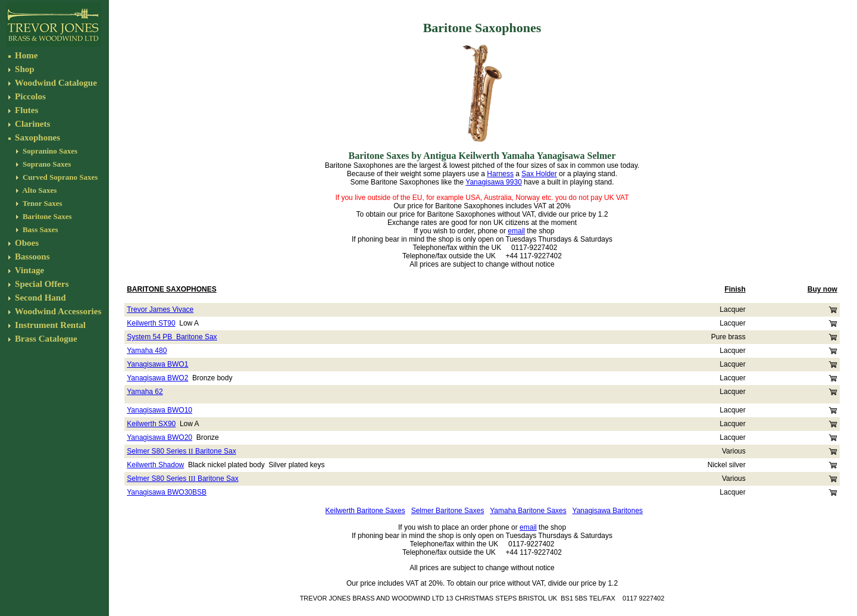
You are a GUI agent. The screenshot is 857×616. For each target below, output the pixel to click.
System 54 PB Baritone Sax (172, 337)
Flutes (25, 110)
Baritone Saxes (46, 216)
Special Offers (42, 284)
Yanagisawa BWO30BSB (167, 492)
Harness (500, 174)
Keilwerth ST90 (151, 323)
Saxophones (36, 137)
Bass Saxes (40, 229)
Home (25, 55)
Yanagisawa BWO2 (157, 378)
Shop (23, 69)
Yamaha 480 (147, 351)
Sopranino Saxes (49, 151)
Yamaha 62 (145, 392)
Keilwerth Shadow (155, 465)
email (516, 231)
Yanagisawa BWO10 (159, 410)
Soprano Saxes (46, 164)
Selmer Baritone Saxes (448, 511)
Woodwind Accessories (57, 311)
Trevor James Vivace (160, 309)
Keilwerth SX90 (151, 424)
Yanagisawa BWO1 (157, 364)
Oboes (26, 243)
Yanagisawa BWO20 (159, 437)
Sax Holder (539, 174)
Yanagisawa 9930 (494, 182)
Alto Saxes (39, 190)
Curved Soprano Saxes (60, 177)
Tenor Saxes (42, 203)
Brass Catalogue (45, 339)
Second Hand (39, 298)
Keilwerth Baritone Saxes (365, 511)
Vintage (28, 270)
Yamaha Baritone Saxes (528, 511)
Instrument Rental (49, 325)
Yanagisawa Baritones (608, 511)
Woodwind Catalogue (54, 83)
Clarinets (31, 124)
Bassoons (31, 257)
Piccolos (29, 96)
